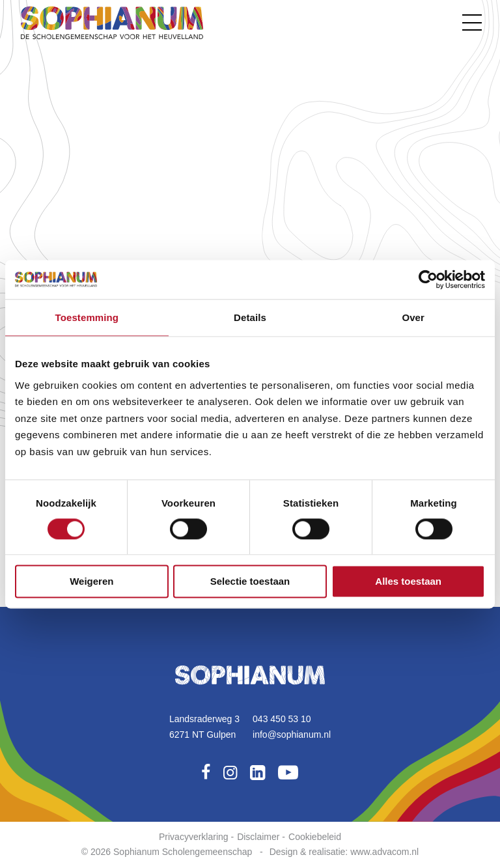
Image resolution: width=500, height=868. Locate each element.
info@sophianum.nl (292, 735)
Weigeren (91, 581)
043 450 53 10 (282, 719)
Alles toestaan (408, 581)
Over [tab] (413, 317)
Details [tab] (250, 317)
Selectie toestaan (250, 581)
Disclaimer (258, 837)
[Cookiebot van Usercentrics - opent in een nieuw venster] (428, 279)
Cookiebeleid (315, 837)
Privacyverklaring (194, 837)
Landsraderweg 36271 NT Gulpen (204, 727)
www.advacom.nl (384, 852)
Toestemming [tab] (87, 317)
